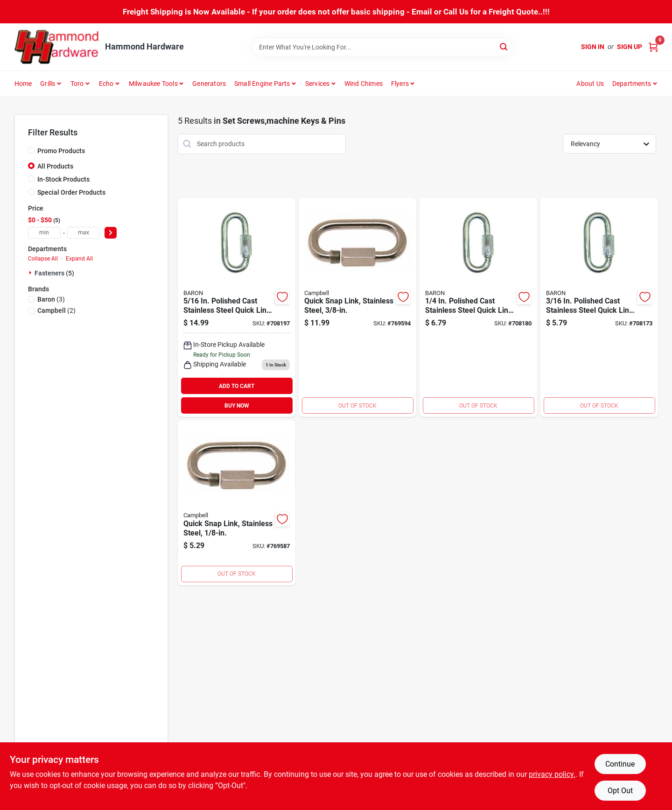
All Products (55, 166)
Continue (620, 764)
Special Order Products (71, 192)
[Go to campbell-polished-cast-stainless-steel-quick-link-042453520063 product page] (478, 308)
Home (23, 84)
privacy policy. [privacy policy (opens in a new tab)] (552, 774)
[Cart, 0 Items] (653, 47)
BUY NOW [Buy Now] (237, 406)
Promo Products (61, 151)
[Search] (504, 46)
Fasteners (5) (54, 273)
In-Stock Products (63, 179)
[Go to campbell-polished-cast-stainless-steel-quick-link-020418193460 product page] (237, 503)
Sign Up (630, 47)
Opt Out (620, 791)
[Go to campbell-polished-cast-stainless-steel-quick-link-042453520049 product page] (599, 308)
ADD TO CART (237, 386)
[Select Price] (111, 233)
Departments (632, 84)
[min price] (44, 233)
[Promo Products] (31, 150)
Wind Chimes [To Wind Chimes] (364, 84)
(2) (56, 310)
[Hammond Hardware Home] (56, 47)
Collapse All (43, 259)
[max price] (84, 233)
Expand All (79, 259)
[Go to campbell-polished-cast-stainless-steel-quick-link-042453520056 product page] (237, 308)
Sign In (593, 47)
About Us (590, 84)
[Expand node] (31, 273)
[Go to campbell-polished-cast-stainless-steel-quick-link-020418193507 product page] (357, 308)
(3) (51, 299)
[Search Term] (382, 47)
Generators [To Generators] (209, 84)
